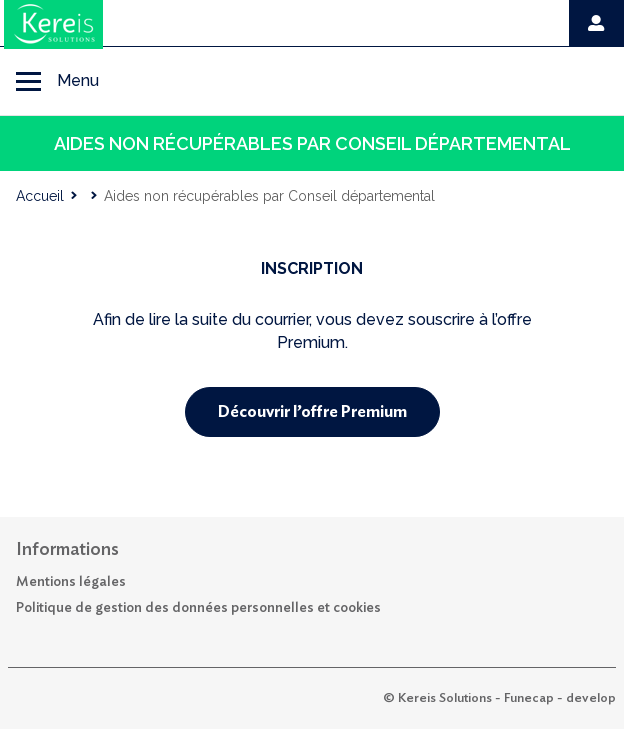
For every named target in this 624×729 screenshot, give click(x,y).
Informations (67, 550)
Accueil (40, 196)
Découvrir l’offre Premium (312, 412)
